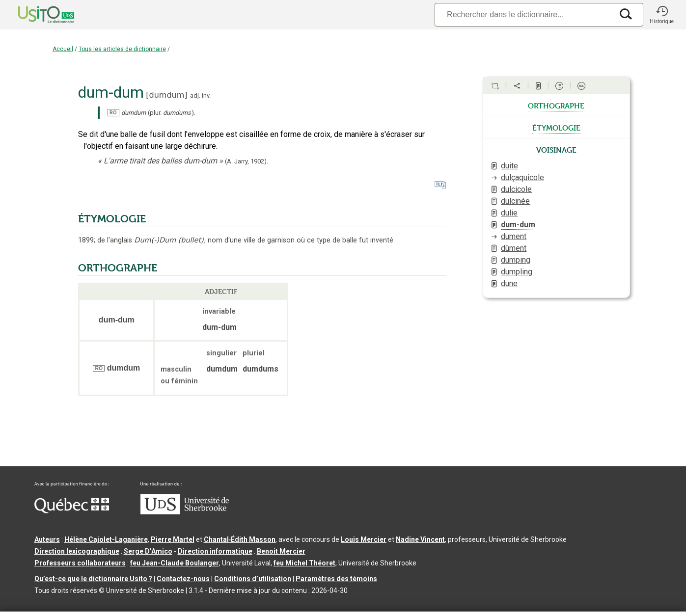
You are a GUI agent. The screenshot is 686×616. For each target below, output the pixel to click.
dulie (509, 213)
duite (509, 166)
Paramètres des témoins (336, 579)
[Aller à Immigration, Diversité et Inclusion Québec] (72, 511)
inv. (206, 95)
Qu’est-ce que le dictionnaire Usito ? (93, 579)
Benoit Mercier (281, 551)
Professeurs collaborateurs (80, 563)
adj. (195, 95)
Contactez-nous (183, 579)
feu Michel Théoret (304, 563)
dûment (514, 248)
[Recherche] (523, 14)
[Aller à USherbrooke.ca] (185, 512)
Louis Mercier (364, 539)
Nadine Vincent (420, 539)
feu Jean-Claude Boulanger (175, 563)
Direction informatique (215, 551)
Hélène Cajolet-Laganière (106, 539)
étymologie (556, 127)
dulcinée (515, 201)
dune (509, 283)
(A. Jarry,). (247, 161)
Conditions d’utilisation (253, 579)
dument (514, 236)
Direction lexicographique (77, 551)
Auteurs (47, 539)
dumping (516, 260)
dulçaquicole (522, 177)
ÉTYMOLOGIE (112, 219)
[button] (662, 15)
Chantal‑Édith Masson (240, 539)
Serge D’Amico (148, 551)
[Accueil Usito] (35, 15)
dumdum (167, 95)
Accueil (63, 49)
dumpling (517, 272)
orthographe (556, 105)
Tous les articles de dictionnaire (122, 49)
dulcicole (516, 189)
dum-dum (518, 225)
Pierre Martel (173, 539)
